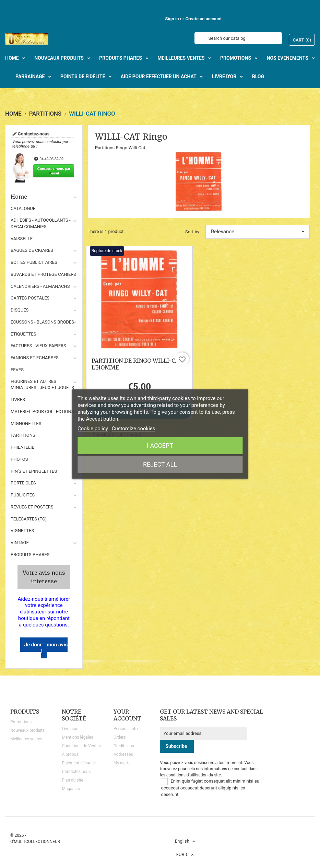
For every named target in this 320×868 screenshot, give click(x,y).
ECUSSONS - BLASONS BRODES (42, 322)
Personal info (126, 729)
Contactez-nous (76, 772)
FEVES (17, 370)
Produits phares (30, 555)
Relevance (258, 232)
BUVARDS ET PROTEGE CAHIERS (43, 274)
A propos (70, 754)
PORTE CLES (23, 483)
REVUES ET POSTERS (32, 507)
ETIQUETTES (23, 334)
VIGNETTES (22, 531)
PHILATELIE (22, 447)
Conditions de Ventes (81, 746)
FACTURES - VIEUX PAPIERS (38, 346)
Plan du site (72, 780)
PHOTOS (19, 459)
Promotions (21, 722)
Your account (127, 715)
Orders (120, 737)
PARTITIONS (23, 435)
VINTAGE (20, 543)
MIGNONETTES (26, 424)
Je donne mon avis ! (46, 648)
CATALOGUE (23, 208)
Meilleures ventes (26, 739)
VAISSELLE (22, 239)
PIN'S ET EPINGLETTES (34, 471)
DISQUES (20, 310)
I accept (160, 445)
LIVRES (18, 400)
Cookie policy (93, 429)
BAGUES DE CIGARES (32, 250)
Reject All (160, 464)
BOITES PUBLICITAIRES (34, 262)
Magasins (71, 789)
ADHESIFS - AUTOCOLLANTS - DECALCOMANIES (41, 223)
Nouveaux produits (27, 730)
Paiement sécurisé (79, 763)
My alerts (122, 763)
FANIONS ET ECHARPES (35, 358)
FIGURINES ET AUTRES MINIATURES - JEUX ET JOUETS (42, 385)
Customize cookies (134, 429)
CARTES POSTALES (30, 298)
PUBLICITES (23, 495)
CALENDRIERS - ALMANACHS (40, 286)
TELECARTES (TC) (29, 519)
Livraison (70, 729)
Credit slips (124, 746)
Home (44, 197)
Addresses (123, 754)
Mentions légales (77, 737)
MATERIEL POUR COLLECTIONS (42, 412)
